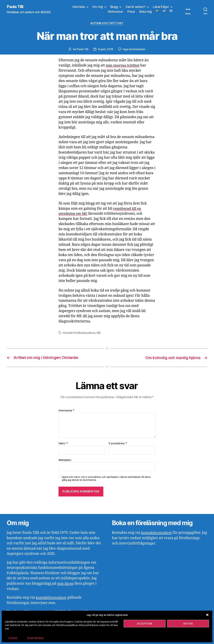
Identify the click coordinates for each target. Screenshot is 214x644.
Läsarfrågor (161, 7)
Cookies (13, 638)
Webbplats (65, 460)
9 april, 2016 (106, 49)
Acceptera (145, 624)
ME (99, 333)
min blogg (65, 583)
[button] (207, 615)
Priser (131, 12)
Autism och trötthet (107, 23)
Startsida (79, 7)
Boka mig (146, 12)
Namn (63, 443)
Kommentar (66, 410)
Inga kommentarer (134, 49)
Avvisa (188, 624)
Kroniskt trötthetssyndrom (79, 333)
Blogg (114, 7)
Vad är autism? (135, 7)
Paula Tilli (15, 7)
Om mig (98, 7)
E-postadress (118, 443)
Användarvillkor (35, 638)
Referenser (116, 12)
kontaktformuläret (51, 597)
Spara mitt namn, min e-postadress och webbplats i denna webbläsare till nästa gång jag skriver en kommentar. (106, 478)
